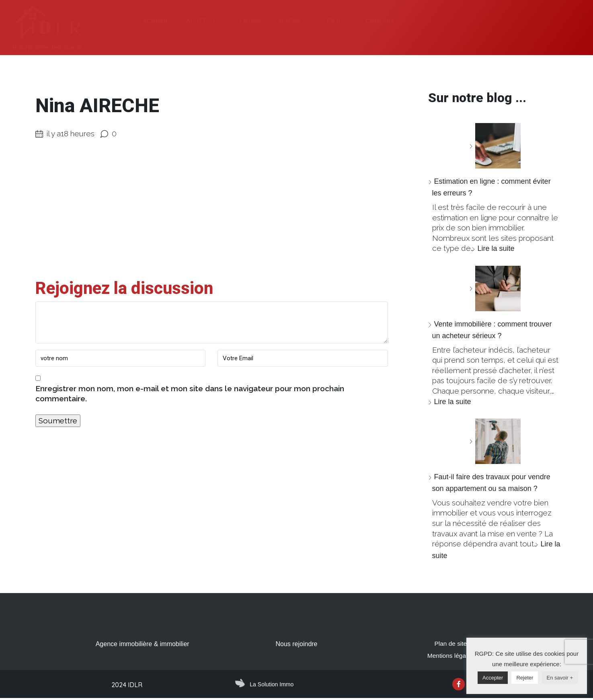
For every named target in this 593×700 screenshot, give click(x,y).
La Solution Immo (272, 685)
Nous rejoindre (296, 644)
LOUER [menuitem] (250, 21)
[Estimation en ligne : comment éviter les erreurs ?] (495, 146)
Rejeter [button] (525, 678)
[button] (220, 21)
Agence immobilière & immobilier (143, 644)
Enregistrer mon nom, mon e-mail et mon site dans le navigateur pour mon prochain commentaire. (190, 394)
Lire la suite (496, 248)
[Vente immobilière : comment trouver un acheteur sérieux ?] (495, 288)
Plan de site (451, 644)
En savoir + (560, 678)
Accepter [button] (493, 678)
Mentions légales (451, 656)
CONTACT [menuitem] (380, 21)
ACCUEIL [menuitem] (156, 21)
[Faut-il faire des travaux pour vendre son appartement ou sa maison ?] (495, 441)
